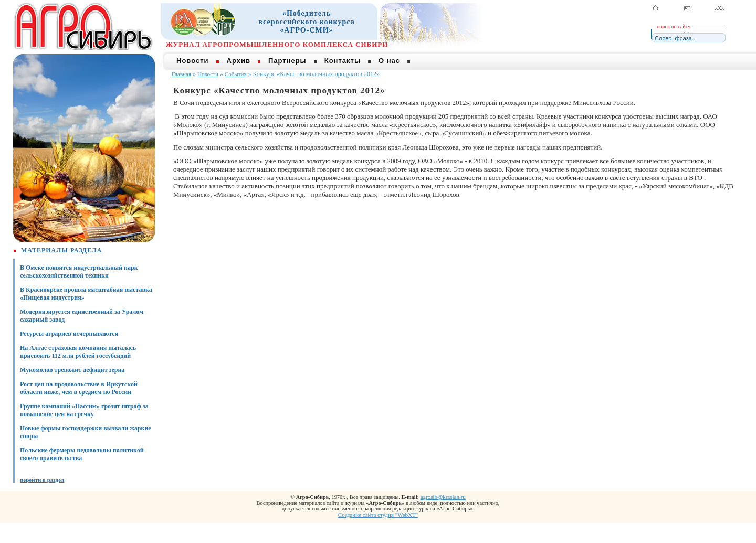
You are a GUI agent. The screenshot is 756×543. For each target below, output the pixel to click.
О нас (389, 61)
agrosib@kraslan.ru (443, 497)
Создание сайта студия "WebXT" (378, 515)
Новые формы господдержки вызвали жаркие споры (86, 432)
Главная (181, 74)
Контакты (343, 61)
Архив (239, 61)
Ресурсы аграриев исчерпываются (69, 334)
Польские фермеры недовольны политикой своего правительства (82, 454)
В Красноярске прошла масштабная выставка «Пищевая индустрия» (86, 294)
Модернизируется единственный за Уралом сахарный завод (82, 316)
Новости (193, 61)
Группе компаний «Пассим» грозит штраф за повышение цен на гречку (84, 410)
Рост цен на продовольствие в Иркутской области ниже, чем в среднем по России (79, 388)
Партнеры (287, 61)
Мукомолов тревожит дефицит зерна (72, 370)
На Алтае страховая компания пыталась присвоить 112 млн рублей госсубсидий (78, 352)
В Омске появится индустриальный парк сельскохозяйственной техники (79, 271)
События (236, 74)
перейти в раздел (42, 480)
